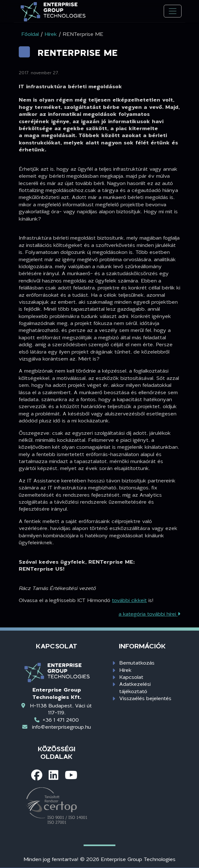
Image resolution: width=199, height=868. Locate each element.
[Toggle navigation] (173, 11)
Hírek (125, 670)
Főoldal (30, 34)
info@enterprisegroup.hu (62, 727)
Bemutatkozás (137, 663)
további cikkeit (129, 600)
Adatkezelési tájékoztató (135, 687)
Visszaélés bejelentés (145, 698)
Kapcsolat (131, 677)
